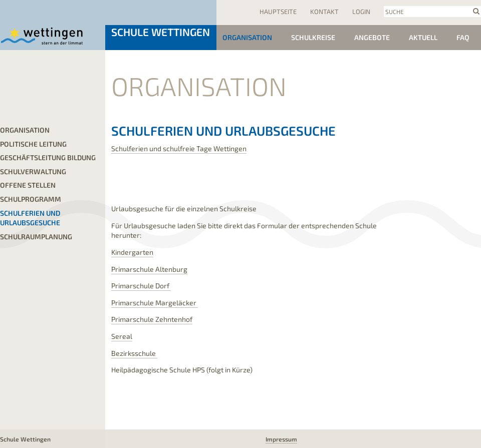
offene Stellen (28, 185)
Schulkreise (313, 37)
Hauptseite (278, 12)
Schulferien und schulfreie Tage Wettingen (179, 148)
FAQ (463, 37)
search (476, 11)
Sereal (122, 336)
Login (361, 12)
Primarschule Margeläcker (155, 303)
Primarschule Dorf (141, 286)
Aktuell (423, 37)
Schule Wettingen (161, 32)
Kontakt (324, 12)
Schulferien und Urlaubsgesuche (30, 218)
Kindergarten (132, 252)
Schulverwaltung (33, 171)
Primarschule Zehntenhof (152, 319)
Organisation (247, 37)
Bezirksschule (134, 353)
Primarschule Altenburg (149, 269)
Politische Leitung (33, 144)
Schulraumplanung (36, 237)
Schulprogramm (31, 199)
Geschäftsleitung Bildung (48, 157)
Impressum (281, 439)
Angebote (372, 37)
